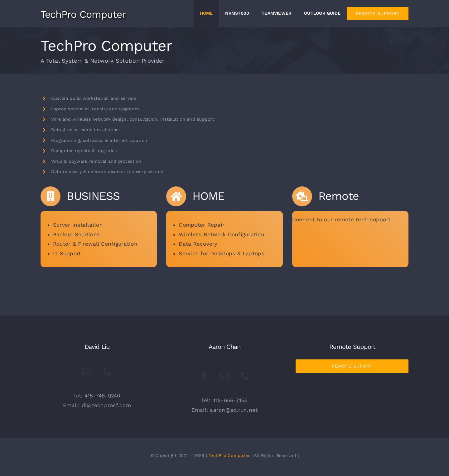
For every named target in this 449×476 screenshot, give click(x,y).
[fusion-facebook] (204, 376)
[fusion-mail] (87, 371)
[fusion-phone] (107, 371)
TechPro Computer (229, 455)
